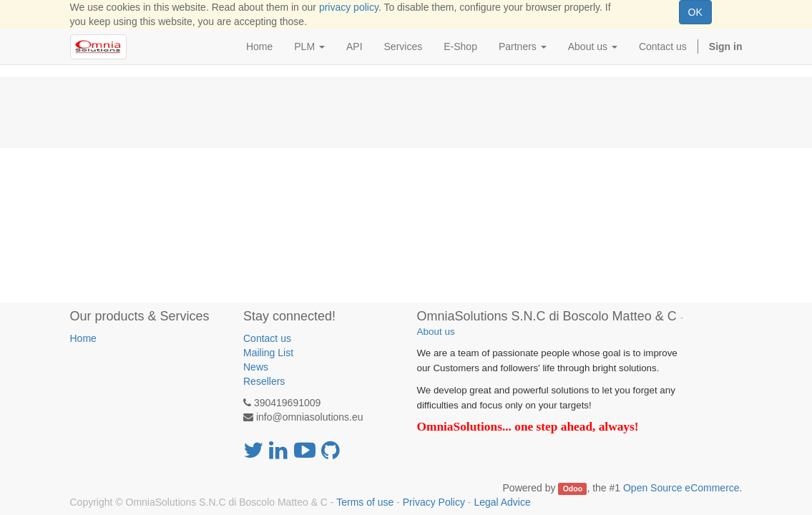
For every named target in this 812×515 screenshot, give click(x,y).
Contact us (267, 338)
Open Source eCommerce (681, 488)
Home (83, 338)
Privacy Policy (434, 502)
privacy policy (349, 7)
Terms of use (365, 502)
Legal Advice (502, 502)
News (256, 367)
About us (436, 332)
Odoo (573, 489)
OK (695, 12)
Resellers (264, 381)
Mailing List (268, 353)
